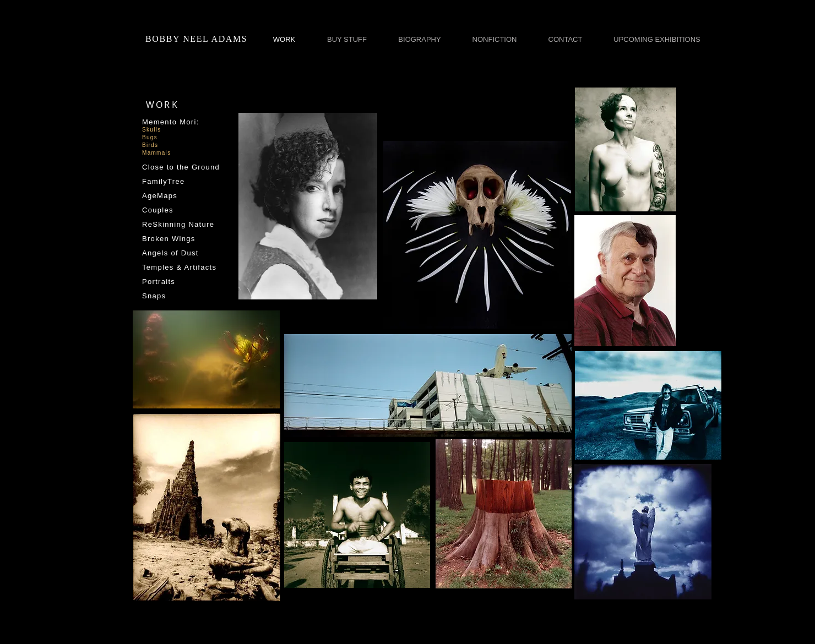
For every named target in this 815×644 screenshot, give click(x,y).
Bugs (150, 137)
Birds (150, 145)
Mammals (156, 153)
